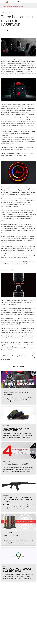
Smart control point (10, 535)
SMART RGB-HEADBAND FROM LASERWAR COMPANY (16, 429)
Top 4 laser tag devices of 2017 (15, 464)
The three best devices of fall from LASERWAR (17, 394)
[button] (2, 30)
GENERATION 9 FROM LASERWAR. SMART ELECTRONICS (17, 570)
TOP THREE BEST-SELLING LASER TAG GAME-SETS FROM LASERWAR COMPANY (17, 500)
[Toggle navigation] (30, 2)
